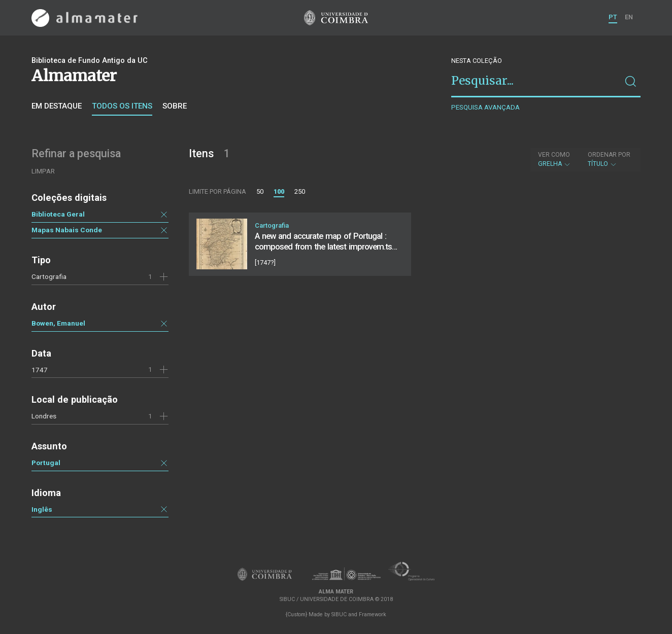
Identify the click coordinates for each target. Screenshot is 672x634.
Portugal (46, 463)
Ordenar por (609, 155)
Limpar (43, 171)
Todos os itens (122, 106)
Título (609, 159)
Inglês (42, 509)
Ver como (554, 155)
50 (260, 191)
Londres (44, 416)
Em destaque (57, 106)
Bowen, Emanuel (58, 323)
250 (300, 191)
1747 (40, 370)
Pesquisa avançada (485, 107)
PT (613, 17)
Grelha (555, 159)
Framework (373, 614)
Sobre (175, 106)
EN (629, 17)
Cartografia (49, 276)
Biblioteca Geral (58, 214)
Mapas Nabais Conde (67, 230)
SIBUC (339, 614)
